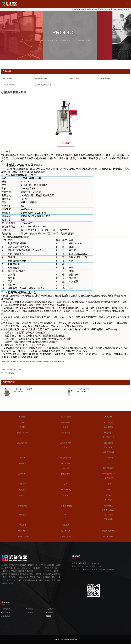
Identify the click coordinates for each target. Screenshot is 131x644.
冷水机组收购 (65, 490)
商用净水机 (23, 474)
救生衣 (23, 458)
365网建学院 (108, 433)
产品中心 (51, 609)
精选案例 (28, 612)
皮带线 (108, 490)
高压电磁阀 (65, 433)
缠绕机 (108, 495)
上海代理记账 (23, 506)
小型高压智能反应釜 (82, 41)
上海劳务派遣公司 (108, 474)
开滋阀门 (23, 495)
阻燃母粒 (23, 515)
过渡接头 (23, 490)
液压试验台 (108, 422)
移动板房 (23, 463)
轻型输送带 (65, 474)
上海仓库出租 (108, 478)
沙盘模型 (23, 484)
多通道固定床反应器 (42, 85)
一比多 (108, 484)
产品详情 (65, 143)
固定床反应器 (124, 9)
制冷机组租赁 (108, 468)
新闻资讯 (6, 612)
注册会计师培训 (108, 510)
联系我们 (51, 612)
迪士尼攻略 (65, 463)
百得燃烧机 (108, 519)
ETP (65, 515)
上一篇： (11, 370)
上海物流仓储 (65, 443)
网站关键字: (23, 531)
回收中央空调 (23, 433)
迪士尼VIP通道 (108, 437)
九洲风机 (23, 422)
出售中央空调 (108, 452)
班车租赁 (65, 447)
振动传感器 (108, 427)
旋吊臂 (65, 427)
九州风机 (108, 417)
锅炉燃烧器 (108, 506)
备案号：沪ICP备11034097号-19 (66, 640)
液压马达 (65, 468)
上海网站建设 (65, 417)
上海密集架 (108, 458)
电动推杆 (23, 427)
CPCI (108, 463)
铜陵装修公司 (65, 458)
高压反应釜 (76, 9)
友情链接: (23, 417)
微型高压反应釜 (87, 9)
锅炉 (65, 484)
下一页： (8, 373)
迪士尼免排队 (23, 443)
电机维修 (23, 525)
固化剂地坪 (108, 515)
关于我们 (28, 609)
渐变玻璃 (65, 525)
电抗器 (65, 495)
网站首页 (6, 609)
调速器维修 (108, 443)
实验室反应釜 (112, 9)
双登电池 (108, 500)
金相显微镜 (65, 422)
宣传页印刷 (108, 447)
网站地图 (6, 616)
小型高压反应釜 (100, 9)
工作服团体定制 (65, 506)
